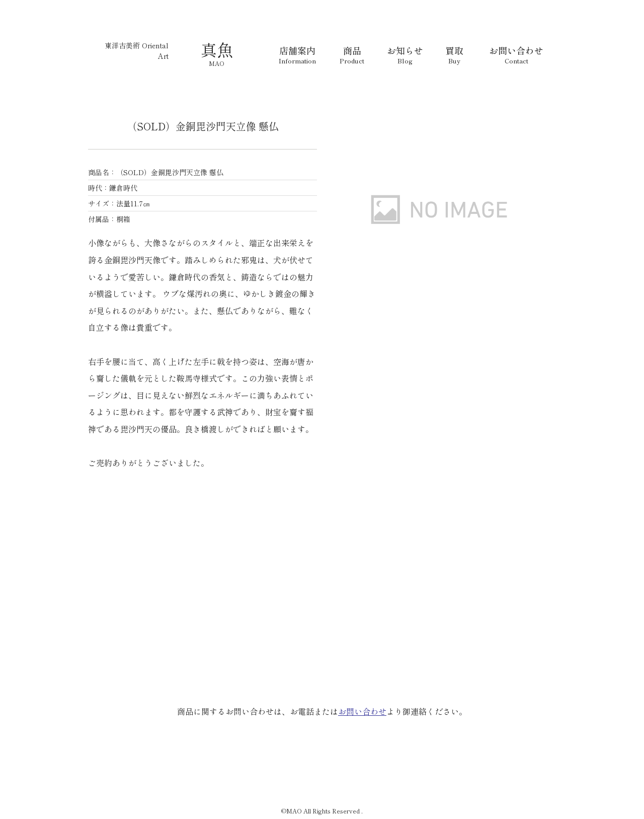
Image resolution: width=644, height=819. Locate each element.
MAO (217, 63)
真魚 (217, 49)
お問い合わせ (362, 711)
